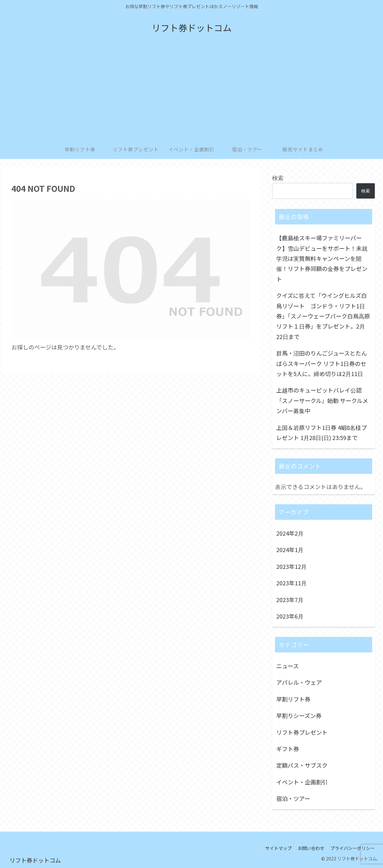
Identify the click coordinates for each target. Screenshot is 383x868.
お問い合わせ (310, 848)
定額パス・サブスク (302, 765)
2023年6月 (290, 616)
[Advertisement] (192, 92)
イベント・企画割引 (302, 782)
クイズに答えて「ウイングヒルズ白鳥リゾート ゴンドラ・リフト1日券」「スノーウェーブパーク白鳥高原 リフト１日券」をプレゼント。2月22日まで (324, 316)
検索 (278, 178)
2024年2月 (290, 533)
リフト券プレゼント (302, 732)
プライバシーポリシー (352, 848)
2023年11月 (291, 583)
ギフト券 (288, 749)
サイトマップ (277, 848)
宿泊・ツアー (293, 798)
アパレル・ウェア (299, 682)
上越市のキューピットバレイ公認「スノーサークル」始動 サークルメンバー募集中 (322, 400)
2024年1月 (290, 550)
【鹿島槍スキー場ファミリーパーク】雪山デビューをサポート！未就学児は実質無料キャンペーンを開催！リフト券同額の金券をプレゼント (322, 258)
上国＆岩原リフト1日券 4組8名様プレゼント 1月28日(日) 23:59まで (322, 432)
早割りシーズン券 (299, 715)
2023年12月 (291, 566)
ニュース (287, 666)
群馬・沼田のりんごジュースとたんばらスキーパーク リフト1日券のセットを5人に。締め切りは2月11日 (322, 363)
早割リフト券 (293, 699)
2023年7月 (290, 600)
